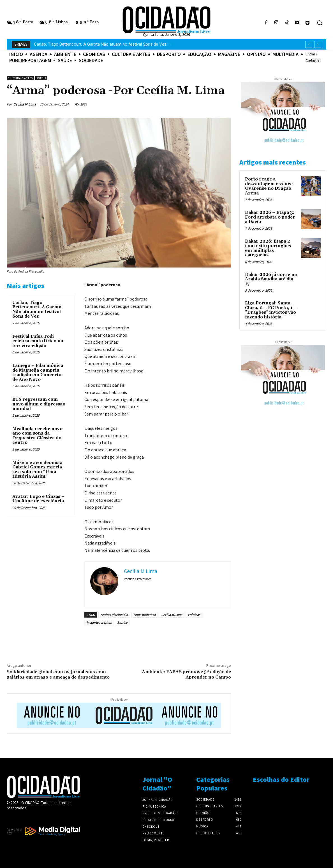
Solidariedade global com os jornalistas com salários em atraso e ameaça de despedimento (58, 675)
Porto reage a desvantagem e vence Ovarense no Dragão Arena (269, 186)
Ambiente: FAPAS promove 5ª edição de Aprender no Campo (186, 675)
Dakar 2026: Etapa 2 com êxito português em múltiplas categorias (268, 248)
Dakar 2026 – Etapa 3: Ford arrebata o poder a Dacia (270, 217)
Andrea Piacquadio (114, 615)
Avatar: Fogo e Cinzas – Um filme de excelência (38, 499)
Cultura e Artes (20, 78)
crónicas (194, 615)
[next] (318, 44)
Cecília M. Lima (172, 615)
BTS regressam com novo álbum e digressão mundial (39, 404)
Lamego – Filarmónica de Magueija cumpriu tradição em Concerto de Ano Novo (38, 373)
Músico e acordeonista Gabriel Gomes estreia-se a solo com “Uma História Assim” (38, 470)
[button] (320, 23)
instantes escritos (99, 622)
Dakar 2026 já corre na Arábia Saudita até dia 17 (271, 279)
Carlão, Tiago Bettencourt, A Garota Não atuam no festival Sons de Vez (37, 310)
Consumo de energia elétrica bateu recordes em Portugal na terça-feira (100, 44)
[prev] (309, 44)
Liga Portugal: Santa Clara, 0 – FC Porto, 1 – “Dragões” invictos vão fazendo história (271, 310)
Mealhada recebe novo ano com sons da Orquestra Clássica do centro (37, 436)
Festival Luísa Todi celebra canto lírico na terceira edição (38, 341)
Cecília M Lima (25, 104)
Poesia (41, 78)
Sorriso (122, 622)
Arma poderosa (145, 615)
